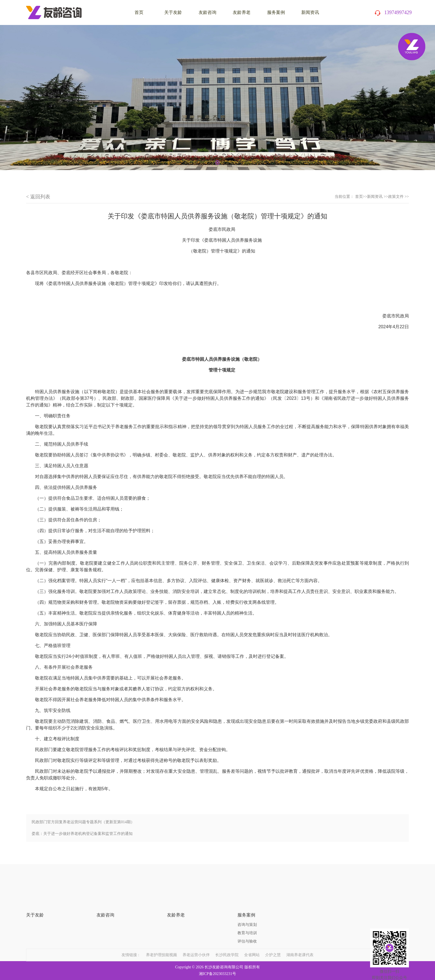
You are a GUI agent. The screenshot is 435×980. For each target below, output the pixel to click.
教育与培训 (247, 917)
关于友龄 (173, 12)
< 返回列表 (38, 197)
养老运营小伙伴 (196, 949)
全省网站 (252, 949)
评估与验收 (247, 925)
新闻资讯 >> (377, 197)
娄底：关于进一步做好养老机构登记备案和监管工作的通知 (82, 834)
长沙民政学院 (227, 949)
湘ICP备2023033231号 (217, 974)
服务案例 (276, 12)
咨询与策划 (247, 908)
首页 (359, 197)
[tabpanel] (217, 98)
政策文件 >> (399, 197)
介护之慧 (273, 949)
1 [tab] (217, 163)
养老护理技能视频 (161, 949)
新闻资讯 (310, 12)
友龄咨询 (208, 12)
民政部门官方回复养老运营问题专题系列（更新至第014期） (83, 822)
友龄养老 (242, 12)
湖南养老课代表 (300, 949)
